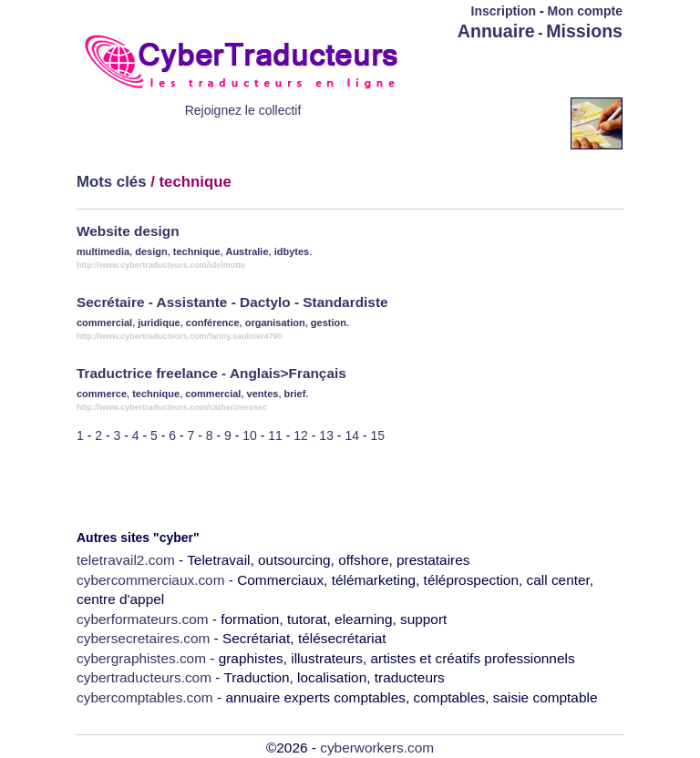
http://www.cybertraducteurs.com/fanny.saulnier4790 (180, 336)
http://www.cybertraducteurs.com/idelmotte (161, 265)
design (151, 251)
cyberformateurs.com (143, 619)
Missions (584, 31)
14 (352, 435)
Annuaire (496, 31)
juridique (159, 323)
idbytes (292, 251)
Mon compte (585, 11)
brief (295, 394)
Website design (128, 231)
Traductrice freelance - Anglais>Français (211, 373)
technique (197, 251)
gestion (329, 323)
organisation (275, 323)
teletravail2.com (126, 560)
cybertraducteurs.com (144, 677)
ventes (263, 394)
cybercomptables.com (145, 697)
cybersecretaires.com (143, 638)
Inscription (504, 11)
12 (301, 435)
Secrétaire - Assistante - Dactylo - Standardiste (232, 302)
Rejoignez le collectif (243, 110)
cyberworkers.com (377, 748)
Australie (247, 251)
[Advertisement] (516, 70)
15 (377, 435)
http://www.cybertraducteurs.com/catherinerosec (172, 407)
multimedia (103, 251)
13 (326, 435)
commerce (102, 394)
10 (250, 435)
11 (275, 435)
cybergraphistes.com (141, 658)
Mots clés (111, 182)
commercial (104, 323)
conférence (213, 323)
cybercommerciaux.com (151, 580)
